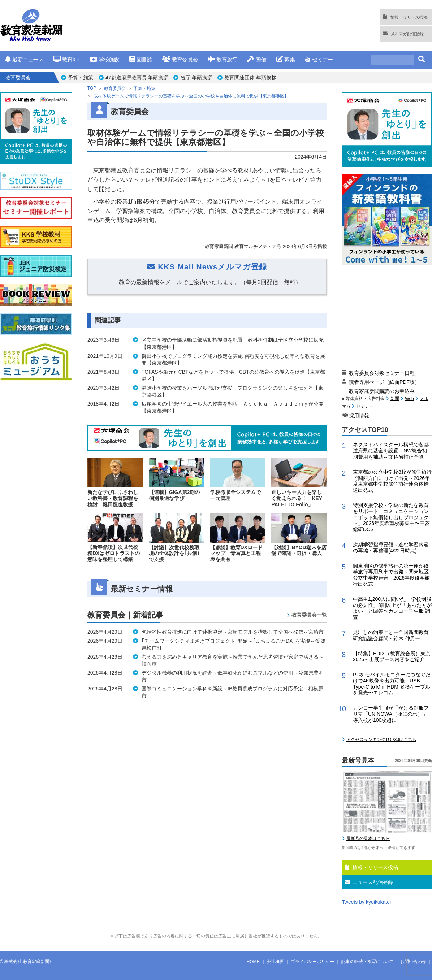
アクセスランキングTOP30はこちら (381, 740)
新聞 (395, 399)
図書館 (141, 59)
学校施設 (105, 59)
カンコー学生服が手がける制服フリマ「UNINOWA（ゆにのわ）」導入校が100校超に (391, 714)
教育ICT (67, 59)
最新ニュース (24, 59)
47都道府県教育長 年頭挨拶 (137, 78)
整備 (257, 59)
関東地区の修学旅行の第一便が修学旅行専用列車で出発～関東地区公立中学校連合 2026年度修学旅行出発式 (391, 575)
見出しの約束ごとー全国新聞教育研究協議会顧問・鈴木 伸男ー (391, 635)
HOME (253, 962)
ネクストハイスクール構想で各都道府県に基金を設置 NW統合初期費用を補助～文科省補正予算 (391, 451)
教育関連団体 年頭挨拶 (250, 78)
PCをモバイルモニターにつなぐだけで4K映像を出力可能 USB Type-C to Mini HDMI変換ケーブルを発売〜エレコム (392, 684)
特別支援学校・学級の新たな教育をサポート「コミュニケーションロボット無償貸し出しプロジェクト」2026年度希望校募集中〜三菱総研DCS (391, 517)
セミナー (319, 59)
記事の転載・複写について (367, 962)
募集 (286, 59)
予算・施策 (81, 78)
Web (409, 399)
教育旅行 (222, 59)
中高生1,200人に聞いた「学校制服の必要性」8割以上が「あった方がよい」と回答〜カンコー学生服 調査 (392, 608)
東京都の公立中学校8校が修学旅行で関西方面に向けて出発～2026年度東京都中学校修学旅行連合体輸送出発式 (392, 481)
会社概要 (275, 962)
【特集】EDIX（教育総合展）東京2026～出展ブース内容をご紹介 (392, 657)
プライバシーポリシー (312, 962)
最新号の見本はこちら (368, 838)
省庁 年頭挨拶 (196, 78)
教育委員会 (180, 59)
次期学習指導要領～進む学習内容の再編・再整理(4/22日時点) (391, 548)
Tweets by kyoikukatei (366, 902)
